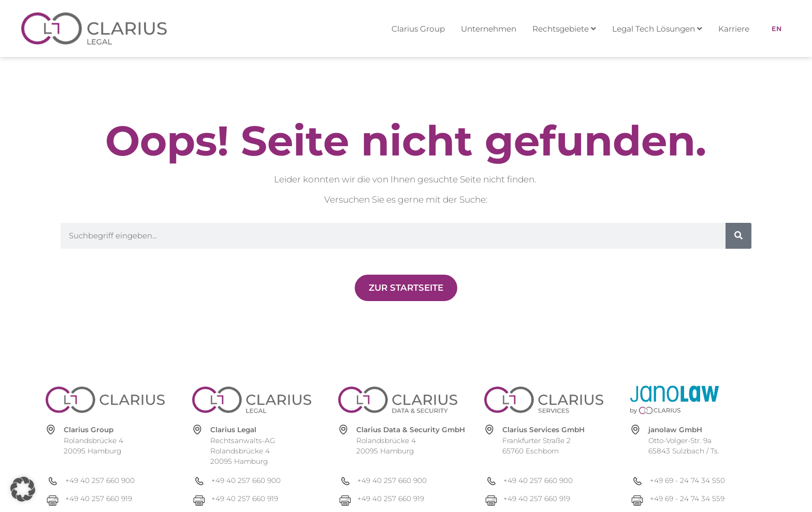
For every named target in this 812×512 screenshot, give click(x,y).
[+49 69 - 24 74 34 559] (698, 499)
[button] (23, 489)
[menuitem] (569, 29)
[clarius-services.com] (544, 400)
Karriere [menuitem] (734, 29)
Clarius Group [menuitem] (418, 29)
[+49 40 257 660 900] (113, 481)
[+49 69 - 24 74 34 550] (698, 481)
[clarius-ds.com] (398, 400)
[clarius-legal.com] (252, 400)
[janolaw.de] (690, 400)
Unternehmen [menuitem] (489, 29)
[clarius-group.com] (105, 400)
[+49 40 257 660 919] (113, 499)
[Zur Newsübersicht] (406, 288)
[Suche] (738, 236)
